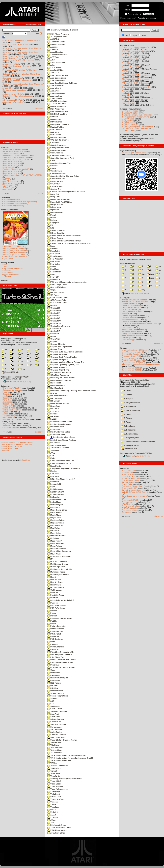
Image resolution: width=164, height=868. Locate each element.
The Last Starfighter (11, 416)
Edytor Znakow (55, 238)
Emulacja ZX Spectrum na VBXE (16, 169)
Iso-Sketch (54, 443)
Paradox (52, 603)
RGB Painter (54, 683)
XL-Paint (53, 817)
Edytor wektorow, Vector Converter (64, 235)
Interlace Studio (56, 427)
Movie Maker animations (59, 556)
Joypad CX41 (8, 88)
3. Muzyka (127, 399)
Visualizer (53, 807)
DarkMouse (126, 512)
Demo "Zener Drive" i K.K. (13, 56)
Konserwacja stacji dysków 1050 (16, 157)
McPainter (53, 538)
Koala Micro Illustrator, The (61, 461)
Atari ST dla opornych (11, 181)
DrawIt (52, 217)
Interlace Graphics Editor (60, 422)
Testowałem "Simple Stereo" (133, 486)
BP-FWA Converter (57, 137)
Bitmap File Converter (58, 124)
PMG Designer (55, 639)
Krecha (52, 471)
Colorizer (53, 166)
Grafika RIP (54, 331)
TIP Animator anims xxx (59, 760)
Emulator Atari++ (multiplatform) (15, 204)
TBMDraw (53, 745)
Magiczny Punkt (56, 523)
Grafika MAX (54, 321)
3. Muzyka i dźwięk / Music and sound (137, 115)
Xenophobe (7, 402)
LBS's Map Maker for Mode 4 (61, 479)
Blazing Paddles (56, 127)
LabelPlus (53, 476)
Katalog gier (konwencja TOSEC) (15, 377)
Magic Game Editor (57, 510)
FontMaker (54, 269)
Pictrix (52, 624)
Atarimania (7, 271)
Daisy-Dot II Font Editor (59, 199)
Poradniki (5, 147)
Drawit (52, 215)
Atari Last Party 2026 (130, 67)
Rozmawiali (125, 298)
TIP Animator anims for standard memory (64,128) (70, 758)
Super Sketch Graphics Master (62, 740)
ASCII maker (54, 68)
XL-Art (52, 815)
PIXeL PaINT (54, 634)
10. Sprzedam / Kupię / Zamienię (135, 129)
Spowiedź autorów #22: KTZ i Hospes (18, 60)
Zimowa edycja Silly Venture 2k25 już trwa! (20, 70)
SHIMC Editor (55, 709)
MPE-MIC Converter (57, 562)
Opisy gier (5, 386)
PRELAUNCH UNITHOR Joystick (135, 83)
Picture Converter (56, 626)
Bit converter (55, 119)
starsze (41, 193)
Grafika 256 (54, 308)
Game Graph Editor (57, 285)
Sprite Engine (55, 732)
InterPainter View (56, 434)
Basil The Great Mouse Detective (16, 420)
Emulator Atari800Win (11, 200)
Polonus (52, 644)
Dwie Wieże (7, 418)
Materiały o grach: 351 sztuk (14, 255)
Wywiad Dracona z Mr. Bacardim (135, 302)
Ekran (51, 246)
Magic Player (54, 515)
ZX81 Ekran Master (57, 830)
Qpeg (51, 670)
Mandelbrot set (55, 525)
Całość (8, 381)
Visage (52, 804)
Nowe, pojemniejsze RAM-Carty (135, 350)
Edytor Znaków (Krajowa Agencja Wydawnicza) (69, 243)
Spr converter (55, 727)
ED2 (51, 228)
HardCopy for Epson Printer (61, 378)
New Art (52, 577)
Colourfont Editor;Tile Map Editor (63, 176)
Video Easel (54, 784)
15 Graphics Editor (57, 37)
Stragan (123, 348)
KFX (51, 456)
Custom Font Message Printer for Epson (66, 192)
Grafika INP (54, 318)
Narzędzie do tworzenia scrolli (15, 151)
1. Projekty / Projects (130, 111)
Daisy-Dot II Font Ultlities (60, 202)
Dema (143, 35)
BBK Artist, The (56, 109)
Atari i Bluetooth (128, 470)
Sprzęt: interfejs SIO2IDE (132, 368)
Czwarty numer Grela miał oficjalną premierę (20, 40)
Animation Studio (56, 42)
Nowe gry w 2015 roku (12, 173)
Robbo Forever (9, 404)
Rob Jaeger (126, 328)
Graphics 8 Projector (58, 360)
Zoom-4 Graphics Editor (59, 828)
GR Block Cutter (56, 292)
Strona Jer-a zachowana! (13, 78)
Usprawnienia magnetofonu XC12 (16, 155)
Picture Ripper (55, 631)
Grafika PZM (54, 323)
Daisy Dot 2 (54, 197)
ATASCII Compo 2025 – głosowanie (17, 80)
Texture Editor (55, 748)
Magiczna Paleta (56, 520)
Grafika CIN (54, 313)
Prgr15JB (53, 649)
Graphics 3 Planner (57, 354)
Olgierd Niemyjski (129, 340)
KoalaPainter (54, 466)
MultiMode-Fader (56, 572)
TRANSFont (54, 768)
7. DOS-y (126, 414)
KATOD (125, 314)
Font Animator (55, 259)
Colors (52, 168)
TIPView (52, 763)
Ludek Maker (54, 502)
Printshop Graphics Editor (60, 662)
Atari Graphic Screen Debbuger (62, 83)
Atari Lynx (126, 91)
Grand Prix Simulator (11, 428)
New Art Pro (54, 580)
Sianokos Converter (57, 711)
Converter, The (55, 181)
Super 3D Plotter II (57, 735)
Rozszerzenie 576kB (130, 500)
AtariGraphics (55, 99)
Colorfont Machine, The (59, 163)
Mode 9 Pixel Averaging (59, 551)
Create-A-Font (55, 186)
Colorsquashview (56, 174)
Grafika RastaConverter (59, 326)
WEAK (52, 810)
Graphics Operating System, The (63, 365)
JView (51, 453)
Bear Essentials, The (58, 112)
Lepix (51, 487)
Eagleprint (53, 223)
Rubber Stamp (55, 691)
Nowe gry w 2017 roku (12, 165)
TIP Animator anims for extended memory (67, 755)
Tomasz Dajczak (128, 304)
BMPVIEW (7, 179)
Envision (53, 248)
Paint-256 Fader (56, 595)
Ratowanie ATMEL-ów (131, 478)
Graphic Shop (55, 349)
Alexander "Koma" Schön (132, 332)
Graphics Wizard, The (58, 370)
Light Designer (55, 489)
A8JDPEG (53, 39)
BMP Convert (55, 130)
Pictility (52, 621)
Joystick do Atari (128, 482)
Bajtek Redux (8, 259)
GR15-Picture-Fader (57, 298)
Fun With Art (54, 279)
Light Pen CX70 (56, 492)
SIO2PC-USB (127, 472)
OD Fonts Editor (56, 587)
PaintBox (53, 598)
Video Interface (55, 786)
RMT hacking (127, 71)
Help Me (52, 393)
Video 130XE (54, 781)
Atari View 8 (54, 88)
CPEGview (53, 184)
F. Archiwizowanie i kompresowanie (138, 442)
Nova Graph (54, 585)
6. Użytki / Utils (128, 121)
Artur (51, 65)
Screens (52, 698)
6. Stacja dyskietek (131, 410)
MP (50, 559)
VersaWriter (54, 776)
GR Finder (53, 295)
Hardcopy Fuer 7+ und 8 (59, 380)
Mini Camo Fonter (57, 549)
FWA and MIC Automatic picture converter (67, 282)
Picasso (52, 611)
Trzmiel (52, 771)
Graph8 (52, 342)
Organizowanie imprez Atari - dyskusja (17, 442)
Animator (53, 47)
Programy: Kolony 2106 (131, 356)
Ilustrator (53, 414)
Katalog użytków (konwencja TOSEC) (136, 453)
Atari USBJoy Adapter (131, 354)
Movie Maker (54, 554)
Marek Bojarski (128, 338)
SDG (51, 701)
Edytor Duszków (56, 233)
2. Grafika (127, 395)
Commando (7, 398)
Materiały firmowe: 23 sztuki (14, 253)
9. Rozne (126, 422)
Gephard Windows (57, 287)
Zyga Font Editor (56, 833)
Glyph (51, 290)
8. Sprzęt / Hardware (130, 125)
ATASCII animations (57, 101)
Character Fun (55, 153)
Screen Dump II (55, 693)
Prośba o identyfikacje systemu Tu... (136, 47)
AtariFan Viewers (56, 93)
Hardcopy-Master (56, 385)
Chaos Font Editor (57, 150)
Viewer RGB (54, 797)
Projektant (53, 665)
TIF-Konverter (55, 753)
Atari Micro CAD (56, 86)
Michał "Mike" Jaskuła (131, 308)
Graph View (54, 339)
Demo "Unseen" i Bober (12, 58)
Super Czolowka (56, 737)
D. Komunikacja (129, 434)
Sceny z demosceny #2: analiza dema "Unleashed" (23, 84)
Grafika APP (54, 311)
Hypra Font (54, 406)
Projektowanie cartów (130, 480)
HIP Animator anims (57, 396)
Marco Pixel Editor (57, 536)
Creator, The (54, 189)
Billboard (53, 117)
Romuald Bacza (128, 318)
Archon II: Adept (9, 408)
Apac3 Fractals (55, 52)
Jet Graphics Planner (58, 448)
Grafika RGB (54, 329)
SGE (51, 704)
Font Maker (54, 264)
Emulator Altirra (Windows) (13, 206)
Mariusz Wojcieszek (130, 316)
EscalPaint (54, 251)
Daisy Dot (53, 194)
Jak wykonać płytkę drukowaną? (135, 496)
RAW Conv (54, 680)
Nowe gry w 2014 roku (12, 183)
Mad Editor (54, 507)
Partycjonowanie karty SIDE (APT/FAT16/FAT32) (22, 175)
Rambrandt (54, 673)
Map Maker (54, 528)
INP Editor (53, 416)
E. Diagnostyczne (130, 438)
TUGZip (28, 381)
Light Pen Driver (56, 494)
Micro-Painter (55, 546)
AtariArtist (53, 91)
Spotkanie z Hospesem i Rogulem (16, 66)
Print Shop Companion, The (61, 652)
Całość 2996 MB (10, 372)
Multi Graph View (56, 567)
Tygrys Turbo (127, 484)
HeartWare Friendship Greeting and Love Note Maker (72, 391)
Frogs (5, 392)
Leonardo (53, 481)
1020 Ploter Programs (58, 34)
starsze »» (39, 108)
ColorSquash (55, 171)
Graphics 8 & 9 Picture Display (62, 357)
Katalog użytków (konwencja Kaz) (135, 380)
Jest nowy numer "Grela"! (13, 94)
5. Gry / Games (128, 119)
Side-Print (53, 714)
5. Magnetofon (129, 406)
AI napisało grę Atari (11, 64)
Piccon (52, 613)
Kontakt (4, 281)
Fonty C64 (53, 277)
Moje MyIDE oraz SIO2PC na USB (136, 492)
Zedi (51, 823)
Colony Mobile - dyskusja (12, 446)
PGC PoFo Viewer (57, 606)
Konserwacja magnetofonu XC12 (16, 159)
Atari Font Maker (56, 81)
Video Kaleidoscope (57, 789)
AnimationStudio (56, 44)
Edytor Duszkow (56, 230)
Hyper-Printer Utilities (58, 404)
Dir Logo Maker (55, 212)
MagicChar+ (54, 518)
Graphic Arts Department (60, 347)
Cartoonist (53, 143)
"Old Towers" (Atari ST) (12, 388)
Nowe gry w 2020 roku (12, 161)
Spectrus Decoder (57, 724)
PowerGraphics (56, 647)
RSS (39, 33)
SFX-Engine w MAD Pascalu (14, 149)
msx (150, 278)
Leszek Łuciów (128, 322)
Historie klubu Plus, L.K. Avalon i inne (18, 96)
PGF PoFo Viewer (56, 608)
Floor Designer (55, 256)
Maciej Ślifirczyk (128, 334)
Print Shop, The (56, 657)
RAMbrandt (54, 675)
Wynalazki (124, 468)
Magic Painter (55, 512)
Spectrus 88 (54, 722)
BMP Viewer (54, 135)
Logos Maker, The (57, 499)
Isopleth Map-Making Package (62, 440)
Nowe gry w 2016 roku (12, 171)
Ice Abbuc (53, 409)
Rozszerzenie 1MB (129, 488)
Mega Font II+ (55, 541)
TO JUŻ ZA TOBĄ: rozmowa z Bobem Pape (139, 324)
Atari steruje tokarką (130, 510)
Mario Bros (7, 400)
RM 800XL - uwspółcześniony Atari (136, 51)
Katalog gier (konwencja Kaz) (14, 339)
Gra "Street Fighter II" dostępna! (15, 44)
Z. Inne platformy (130, 445)
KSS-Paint (53, 474)
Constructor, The (56, 179)
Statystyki (5, 450)
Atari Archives (8, 273)
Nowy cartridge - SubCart (132, 59)
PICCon (52, 616)
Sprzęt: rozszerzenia (130, 358)
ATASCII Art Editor (57, 104)
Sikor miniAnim (56, 719)
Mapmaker (53, 530)
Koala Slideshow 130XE (59, 463)
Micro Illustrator (56, 543)
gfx (158, 270)
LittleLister (54, 497)
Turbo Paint (54, 773)
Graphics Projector (57, 367)
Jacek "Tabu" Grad (129, 330)
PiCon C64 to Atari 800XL (60, 618)
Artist (51, 60)
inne (22, 369)
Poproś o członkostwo (147, 18)
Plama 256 (53, 637)
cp (158, 266)
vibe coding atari (128, 103)
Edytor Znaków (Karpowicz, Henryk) (64, 241)
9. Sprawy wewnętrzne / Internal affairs (137, 127)
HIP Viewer (54, 401)
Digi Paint (53, 210)
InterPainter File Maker (59, 432)
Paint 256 (53, 593)
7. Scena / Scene (129, 123)
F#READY (126, 310)
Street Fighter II (128, 63)
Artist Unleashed (56, 62)
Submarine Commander (12, 390)
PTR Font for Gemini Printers (61, 667)
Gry (126, 35)
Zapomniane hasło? (128, 18)
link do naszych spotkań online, (134, 153)
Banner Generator (57, 106)
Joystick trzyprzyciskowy (132, 490)
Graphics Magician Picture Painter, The (66, 362)
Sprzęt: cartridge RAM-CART (133, 362)
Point (51, 642)
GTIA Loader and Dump (59, 373)
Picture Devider (56, 629)
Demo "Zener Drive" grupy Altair (135, 55)
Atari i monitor (8, 189)
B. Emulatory (128, 426)
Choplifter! (7, 394)
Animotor (53, 50)
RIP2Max (53, 688)
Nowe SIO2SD (128, 474)
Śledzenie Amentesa (130, 320)
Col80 (51, 161)
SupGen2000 (54, 742)
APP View (53, 57)
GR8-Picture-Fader (57, 300)
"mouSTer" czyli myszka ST (133, 352)
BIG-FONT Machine (57, 114)
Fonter (52, 266)
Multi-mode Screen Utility (60, 569)
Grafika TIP (54, 334)
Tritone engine (8, 185)
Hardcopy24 (54, 383)
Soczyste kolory (128, 502)
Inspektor (6, 426)
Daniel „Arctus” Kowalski (132, 312)
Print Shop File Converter (60, 655)
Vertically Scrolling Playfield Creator (65, 779)
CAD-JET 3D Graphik (58, 140)
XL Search (7, 277)
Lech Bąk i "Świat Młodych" (133, 306)
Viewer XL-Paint (56, 799)
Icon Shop (53, 411)
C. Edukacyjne (129, 430)
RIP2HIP (52, 686)
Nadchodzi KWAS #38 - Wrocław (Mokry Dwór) (21, 74)
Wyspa (5, 412)
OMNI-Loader (55, 590)
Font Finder (54, 261)
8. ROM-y (126, 418)
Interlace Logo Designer (59, 424)
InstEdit (52, 419)
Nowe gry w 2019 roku (12, 163)
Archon (5, 414)
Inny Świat (7, 424)
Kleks (51, 458)
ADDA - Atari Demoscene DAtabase (135, 259)
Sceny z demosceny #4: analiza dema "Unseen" (22, 48)
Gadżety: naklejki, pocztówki (133, 360)
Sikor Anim (54, 717)
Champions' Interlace (58, 148)
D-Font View (54, 207)
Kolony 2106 (8, 406)
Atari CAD (53, 73)
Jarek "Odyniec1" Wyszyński (133, 336)
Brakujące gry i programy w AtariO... (136, 87)
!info (142, 274)
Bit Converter (55, 122)
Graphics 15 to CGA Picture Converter (65, 352)
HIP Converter (55, 398)
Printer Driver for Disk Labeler (62, 660)
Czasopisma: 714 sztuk (12, 247)
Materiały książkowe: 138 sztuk (15, 251)
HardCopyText (55, 388)
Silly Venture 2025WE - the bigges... (136, 75)
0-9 (4, 349)
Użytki (134, 35)
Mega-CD (126, 95)
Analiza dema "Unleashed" (13, 102)
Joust (5, 396)
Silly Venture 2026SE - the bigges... (136, 79)
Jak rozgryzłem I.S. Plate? (13, 100)
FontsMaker (54, 272)
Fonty (51, 274)
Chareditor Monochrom (59, 155)
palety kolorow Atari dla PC (61, 600)
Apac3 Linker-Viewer (58, 55)
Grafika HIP (54, 316)
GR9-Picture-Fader (57, 303)
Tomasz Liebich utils (58, 766)
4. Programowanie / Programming (135, 117)
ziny (142, 290)
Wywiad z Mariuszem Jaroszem (135, 300)
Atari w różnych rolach (131, 506)
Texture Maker (55, 750)
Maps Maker (54, 533)
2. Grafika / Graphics (130, 113)
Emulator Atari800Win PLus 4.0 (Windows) (20, 202)
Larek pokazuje (9, 167)
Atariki (5, 265)
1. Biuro (126, 391)
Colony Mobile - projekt (11, 448)
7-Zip (23, 381)
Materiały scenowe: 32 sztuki (14, 249)
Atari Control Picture (58, 75)
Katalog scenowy (128, 263)
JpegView (53, 450)
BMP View (53, 132)
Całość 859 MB (129, 449)
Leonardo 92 (54, 484)
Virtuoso (53, 802)
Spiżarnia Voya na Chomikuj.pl (15, 257)
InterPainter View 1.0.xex (62, 437)
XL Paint (53, 812)
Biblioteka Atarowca (10, 210)
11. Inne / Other (128, 131)
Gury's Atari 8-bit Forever (12, 269)
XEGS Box (126, 504)
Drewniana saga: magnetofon (14, 90)
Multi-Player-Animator (58, 575)
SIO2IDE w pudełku (130, 508)
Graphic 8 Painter (56, 344)
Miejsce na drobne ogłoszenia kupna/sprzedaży (141, 364)
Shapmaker (54, 706)
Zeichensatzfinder (57, 825)
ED (50, 225)
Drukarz (52, 220)
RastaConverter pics (58, 678)
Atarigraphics (55, 96)
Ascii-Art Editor (55, 70)
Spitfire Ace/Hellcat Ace (12, 410)
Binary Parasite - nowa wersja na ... (136, 99)
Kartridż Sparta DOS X (12, 153)
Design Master (55, 204)
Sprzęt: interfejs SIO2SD (132, 370)
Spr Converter (55, 729)
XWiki (5, 267)
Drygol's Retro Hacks (11, 275)
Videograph (54, 791)
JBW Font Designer (57, 445)
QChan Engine (8, 187)
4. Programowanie (130, 403)
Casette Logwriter (57, 145)
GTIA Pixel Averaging (58, 375)
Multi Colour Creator (58, 564)
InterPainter (54, 429)
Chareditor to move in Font (61, 158)
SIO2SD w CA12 (129, 476)
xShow (52, 820)
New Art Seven (55, 582)
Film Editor (54, 254)
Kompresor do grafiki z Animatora (64, 468)
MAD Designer (55, 505)
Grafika (52, 305)
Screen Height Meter (58, 696)
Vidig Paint (54, 794)
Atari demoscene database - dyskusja (17, 444)
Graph (52, 336)
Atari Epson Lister (57, 78)
